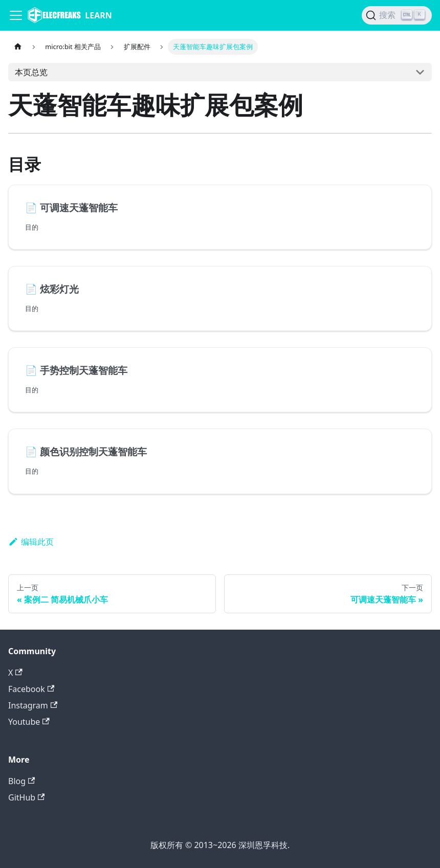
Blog (21, 781)
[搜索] (397, 15)
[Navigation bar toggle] (16, 15)
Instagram (33, 705)
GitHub (26, 797)
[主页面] (18, 47)
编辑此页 (31, 542)
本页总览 (31, 72)
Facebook (31, 689)
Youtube (29, 722)
